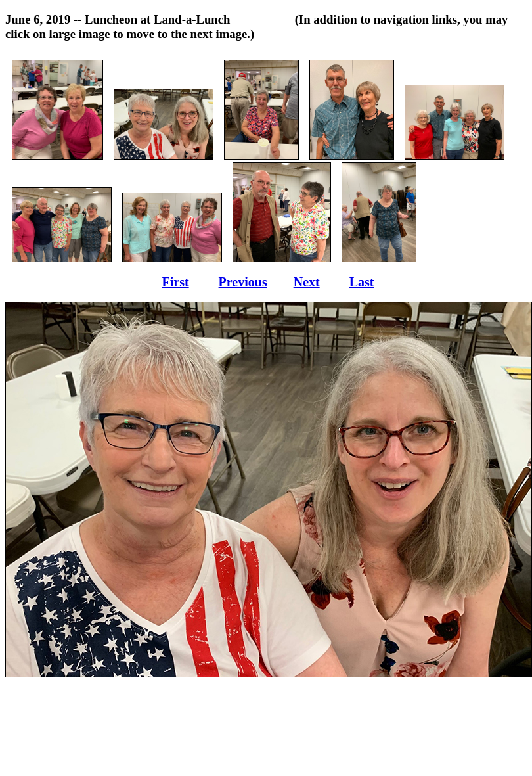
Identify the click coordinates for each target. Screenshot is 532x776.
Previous (243, 282)
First (176, 282)
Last (362, 282)
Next (307, 282)
